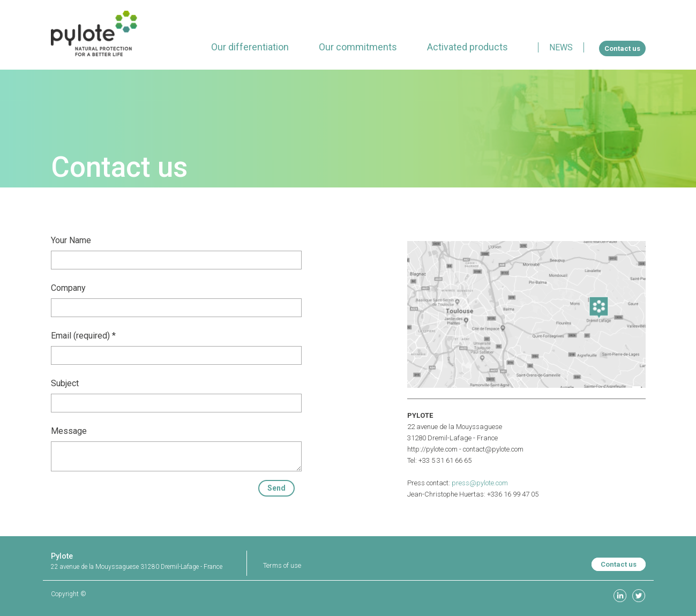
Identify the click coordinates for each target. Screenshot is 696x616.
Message (69, 431)
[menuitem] (250, 47)
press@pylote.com (480, 483)
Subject (65, 383)
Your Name (71, 240)
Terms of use (282, 565)
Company (68, 288)
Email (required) (80, 336)
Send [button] (276, 488)
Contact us (619, 564)
